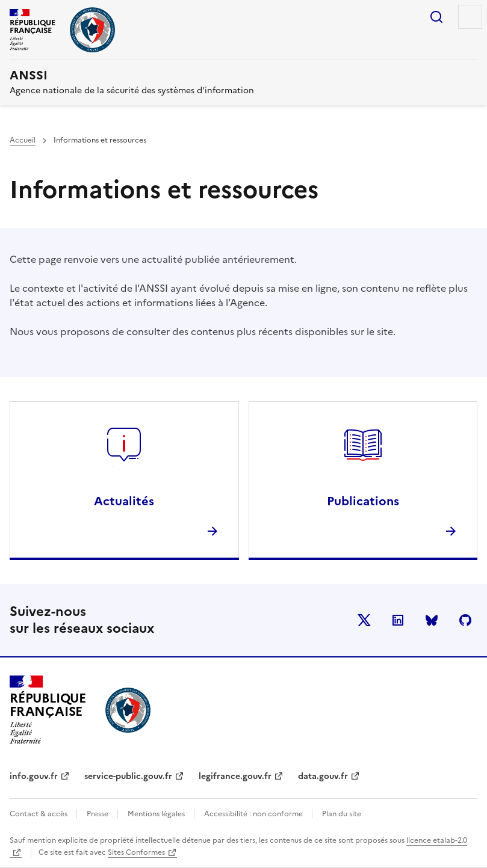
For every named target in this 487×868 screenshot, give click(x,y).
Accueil (23, 140)
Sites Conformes (136, 852)
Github (465, 620)
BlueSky (432, 620)
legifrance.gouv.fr (235, 776)
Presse (98, 814)
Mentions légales (157, 814)
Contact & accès (39, 814)
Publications (363, 501)
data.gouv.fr (323, 776)
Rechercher (436, 17)
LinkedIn (398, 620)
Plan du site (342, 814)
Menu (470, 17)
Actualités (124, 501)
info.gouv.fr (34, 776)
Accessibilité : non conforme (254, 814)
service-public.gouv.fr (128, 776)
